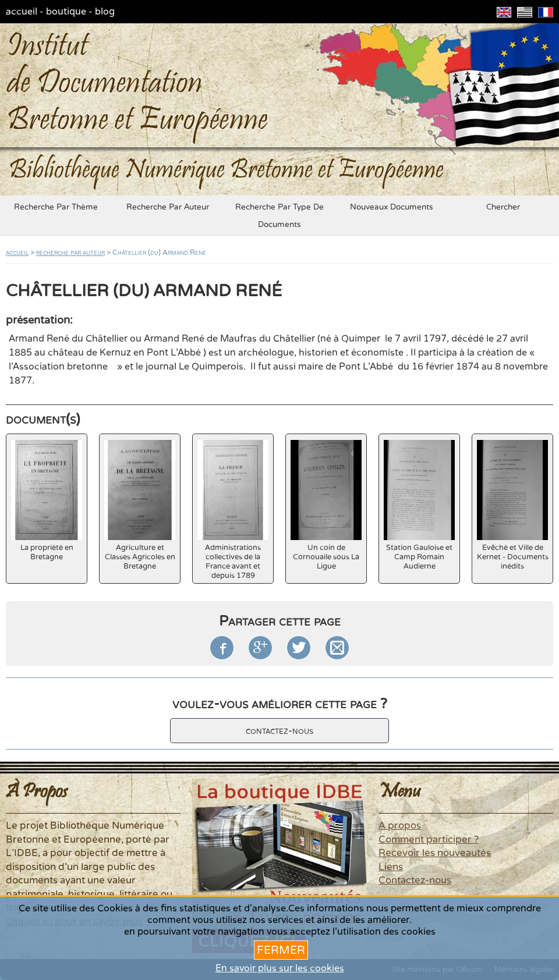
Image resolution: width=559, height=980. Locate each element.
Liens (391, 867)
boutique (66, 12)
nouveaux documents (392, 207)
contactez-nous (279, 731)
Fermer (281, 950)
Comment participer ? (429, 840)
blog (105, 12)
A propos (400, 826)
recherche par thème (56, 207)
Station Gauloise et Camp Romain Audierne (419, 505)
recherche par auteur (168, 207)
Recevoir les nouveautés (435, 853)
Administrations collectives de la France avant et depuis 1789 (233, 510)
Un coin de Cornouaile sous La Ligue (326, 505)
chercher (503, 207)
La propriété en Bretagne (47, 501)
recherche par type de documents (279, 216)
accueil (22, 12)
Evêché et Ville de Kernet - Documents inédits (513, 505)
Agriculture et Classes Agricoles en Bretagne (140, 505)
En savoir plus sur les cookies (280, 968)
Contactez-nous (415, 880)
